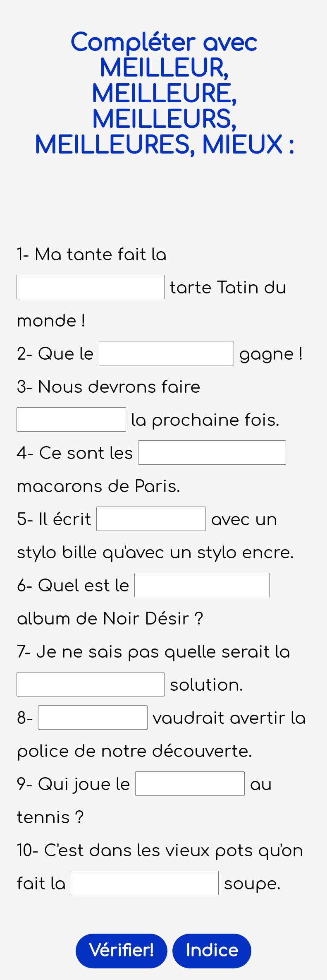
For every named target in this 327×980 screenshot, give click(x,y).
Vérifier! (122, 951)
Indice (212, 951)
